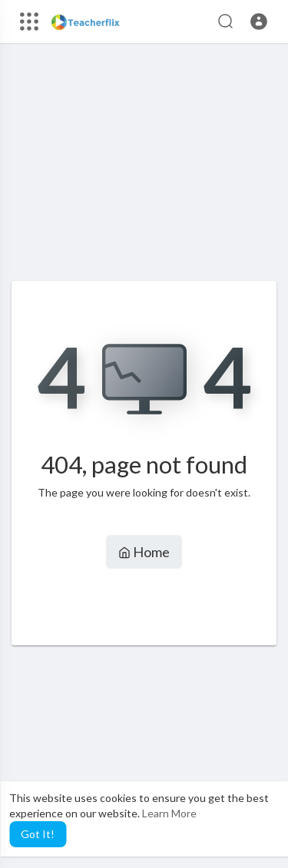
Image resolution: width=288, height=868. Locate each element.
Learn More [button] (169, 813)
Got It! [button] (38, 834)
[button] (259, 21)
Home (144, 552)
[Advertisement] (144, 170)
